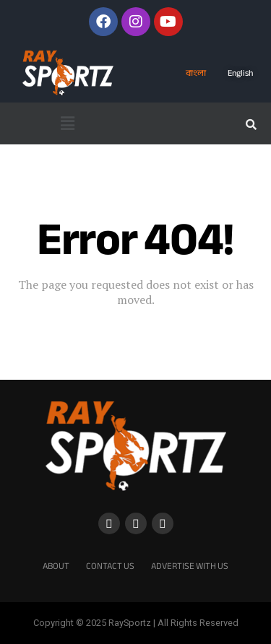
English (240, 73)
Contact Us (110, 566)
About (56, 566)
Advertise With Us (190, 566)
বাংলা (196, 73)
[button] (68, 123)
